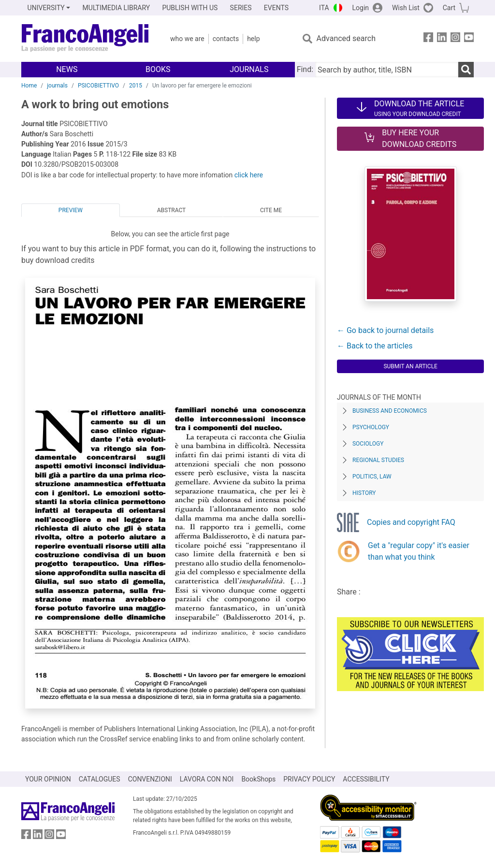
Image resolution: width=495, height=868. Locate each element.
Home (29, 86)
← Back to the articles (375, 346)
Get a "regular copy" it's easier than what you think (419, 551)
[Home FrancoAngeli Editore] (85, 39)
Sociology (368, 444)
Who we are (187, 39)
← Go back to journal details (385, 330)
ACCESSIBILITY (366, 779)
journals (57, 86)
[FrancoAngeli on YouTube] (469, 39)
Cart (449, 8)
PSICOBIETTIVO (98, 86)
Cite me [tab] (271, 210)
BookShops (258, 779)
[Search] (466, 70)
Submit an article (410, 366)
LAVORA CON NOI (207, 779)
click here (249, 175)
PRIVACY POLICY (309, 779)
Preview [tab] (71, 210)
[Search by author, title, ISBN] (387, 70)
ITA (324, 8)
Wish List (406, 8)
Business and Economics (390, 411)
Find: (305, 69)
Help (253, 39)
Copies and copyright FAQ (411, 522)
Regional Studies (378, 460)
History (364, 493)
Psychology (371, 427)
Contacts (226, 39)
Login (361, 8)
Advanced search (346, 38)
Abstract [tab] (172, 210)
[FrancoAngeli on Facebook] (428, 39)
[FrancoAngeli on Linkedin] (442, 39)
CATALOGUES (100, 779)
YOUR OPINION (48, 779)
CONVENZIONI (150, 779)
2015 (136, 86)
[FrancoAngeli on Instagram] (455, 39)
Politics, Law (372, 477)
